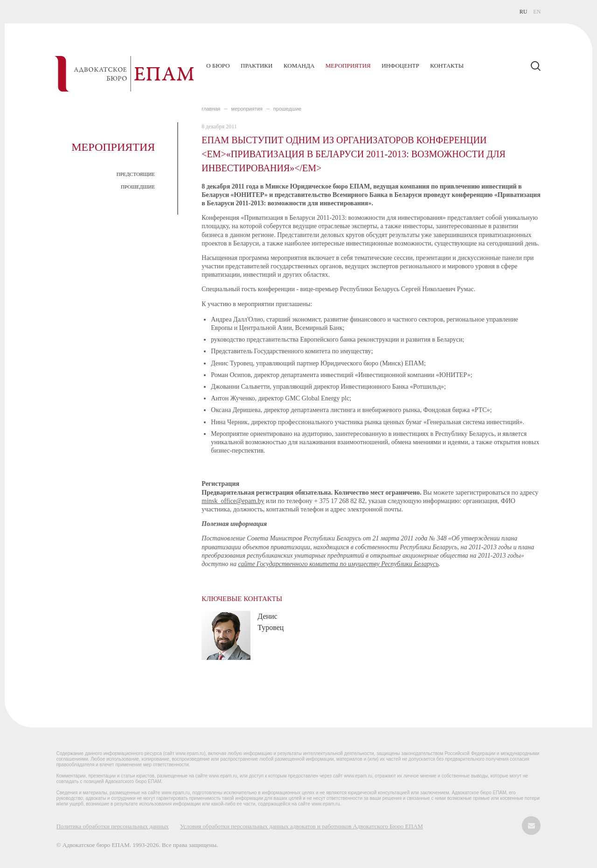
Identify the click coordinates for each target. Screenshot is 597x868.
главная (211, 109)
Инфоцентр (400, 66)
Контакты (447, 66)
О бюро (218, 66)
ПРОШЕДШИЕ (138, 187)
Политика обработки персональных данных (113, 826)
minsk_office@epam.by (233, 501)
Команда (299, 66)
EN (537, 12)
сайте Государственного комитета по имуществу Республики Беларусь (338, 564)
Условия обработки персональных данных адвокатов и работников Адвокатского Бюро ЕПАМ (302, 826)
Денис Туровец (271, 622)
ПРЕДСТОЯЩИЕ (136, 174)
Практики (257, 66)
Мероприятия (348, 66)
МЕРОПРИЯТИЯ (247, 109)
